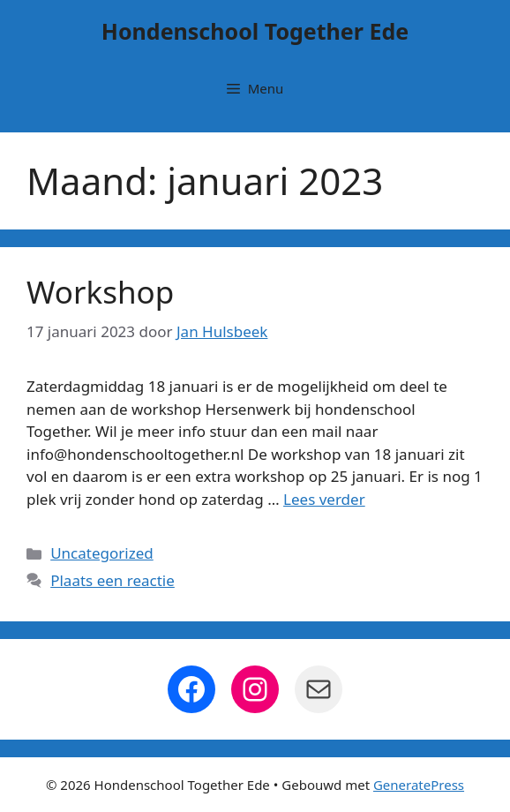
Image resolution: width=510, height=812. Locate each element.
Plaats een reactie (112, 580)
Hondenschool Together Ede (255, 31)
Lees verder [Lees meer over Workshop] (324, 499)
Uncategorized (102, 553)
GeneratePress (419, 785)
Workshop (100, 292)
